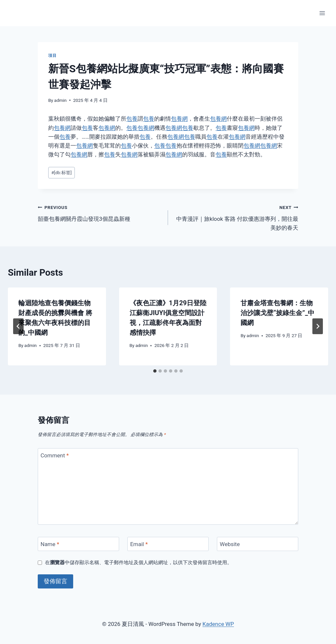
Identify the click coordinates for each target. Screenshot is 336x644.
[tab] (155, 371)
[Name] (78, 544)
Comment (55, 455)
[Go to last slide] (18, 326)
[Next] (318, 326)
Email (139, 544)
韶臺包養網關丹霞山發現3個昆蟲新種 (100, 212)
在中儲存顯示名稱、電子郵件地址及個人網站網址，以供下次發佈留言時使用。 (138, 563)
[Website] (258, 544)
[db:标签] (61, 172)
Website (230, 544)
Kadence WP (218, 624)
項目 (52, 56)
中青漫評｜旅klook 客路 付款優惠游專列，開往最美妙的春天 (236, 217)
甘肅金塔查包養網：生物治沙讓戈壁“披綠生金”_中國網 (277, 313)
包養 (132, 119)
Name (50, 544)
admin (60, 100)
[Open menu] (322, 13)
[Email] (168, 544)
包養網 (179, 119)
